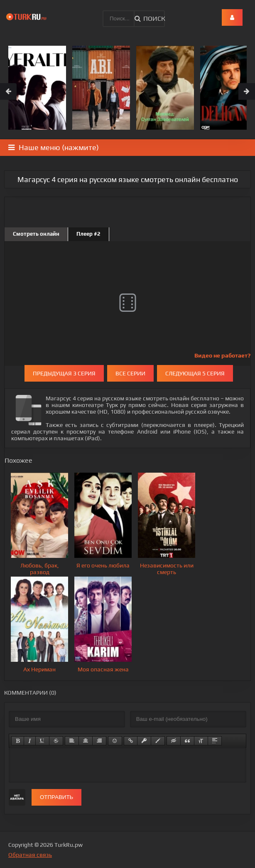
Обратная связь (30, 855)
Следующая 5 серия (195, 373)
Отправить (56, 797)
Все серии (130, 373)
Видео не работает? (222, 355)
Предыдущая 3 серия (64, 373)
